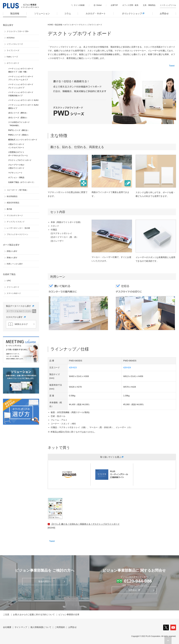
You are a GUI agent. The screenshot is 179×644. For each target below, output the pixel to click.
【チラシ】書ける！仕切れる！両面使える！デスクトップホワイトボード (85, 524)
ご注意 (6, 615)
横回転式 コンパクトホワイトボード (23, 140)
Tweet (172, 66)
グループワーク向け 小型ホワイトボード (16, 166)
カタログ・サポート (96, 13)
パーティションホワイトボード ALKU (23, 100)
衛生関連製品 (12, 196)
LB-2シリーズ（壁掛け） (18, 118)
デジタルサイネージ (15, 215)
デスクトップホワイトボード (20, 160)
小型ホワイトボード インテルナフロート (16, 146)
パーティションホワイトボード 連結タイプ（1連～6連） (21, 70)
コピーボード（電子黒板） (17, 190)
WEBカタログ (18, 324)
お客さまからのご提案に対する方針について (34, 615)
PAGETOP (168, 640)
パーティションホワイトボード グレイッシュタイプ (21, 86)
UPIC (9, 281)
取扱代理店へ (45, 581)
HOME (50, 25)
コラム (68, 13)
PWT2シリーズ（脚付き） (19, 130)
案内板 (9, 209)
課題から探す (12, 251)
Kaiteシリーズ (12, 57)
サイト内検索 (79, 5)
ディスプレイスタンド (16, 222)
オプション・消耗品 (16, 177)
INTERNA (11, 38)
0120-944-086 (138, 581)
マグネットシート (15, 173)
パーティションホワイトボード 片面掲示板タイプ (21, 94)
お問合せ (164, 13)
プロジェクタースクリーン (17, 234)
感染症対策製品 (13, 203)
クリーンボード (13, 287)
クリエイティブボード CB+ (18, 31)
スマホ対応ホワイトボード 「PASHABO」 (19, 124)
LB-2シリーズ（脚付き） (18, 113)
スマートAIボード (14, 293)
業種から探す (12, 258)
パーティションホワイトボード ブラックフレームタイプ (21, 78)
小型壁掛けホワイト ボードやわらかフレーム (18, 154)
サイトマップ (21, 627)
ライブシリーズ (13, 50)
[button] (168, 640)
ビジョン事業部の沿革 (69, 615)
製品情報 (15, 13)
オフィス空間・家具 (130, 5)
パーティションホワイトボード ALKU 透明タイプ (23, 107)
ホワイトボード (71, 25)
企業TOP (114, 5)
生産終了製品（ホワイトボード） (22, 182)
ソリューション (42, 13)
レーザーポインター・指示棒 (18, 228)
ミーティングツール (168, 5)
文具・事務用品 (149, 5)
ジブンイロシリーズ (15, 44)
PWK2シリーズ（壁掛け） (19, 135)
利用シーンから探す (15, 264)
